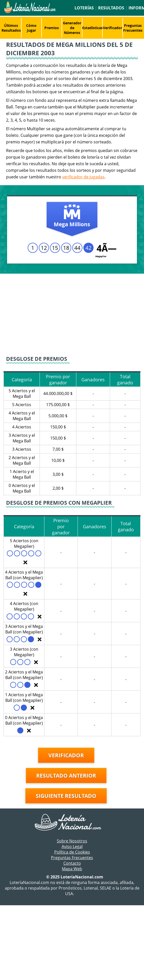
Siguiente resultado (66, 796)
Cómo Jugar (31, 28)
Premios (52, 28)
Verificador (113, 28)
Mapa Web (72, 869)
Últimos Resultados (11, 28)
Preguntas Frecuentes (133, 28)
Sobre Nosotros (72, 841)
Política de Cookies (72, 852)
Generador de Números (72, 28)
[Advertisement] (72, 314)
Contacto (72, 863)
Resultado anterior (66, 776)
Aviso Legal (72, 846)
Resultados (111, 8)
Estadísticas (92, 28)
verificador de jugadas (83, 177)
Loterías (84, 8)
